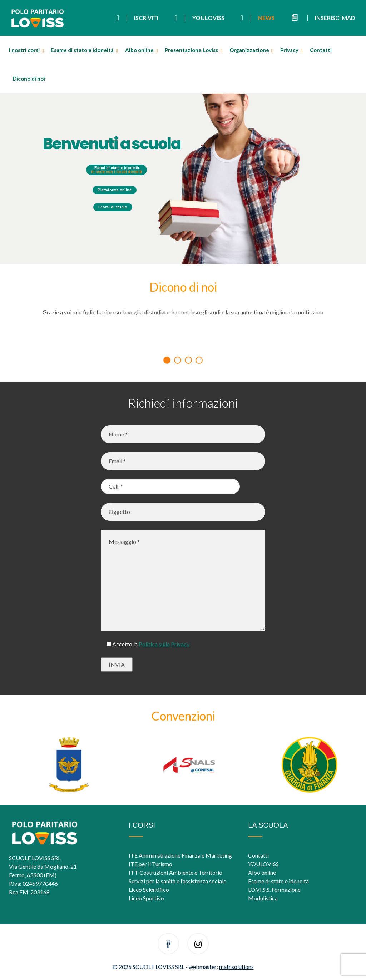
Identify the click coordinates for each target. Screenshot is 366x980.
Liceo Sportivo (146, 898)
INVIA (117, 664)
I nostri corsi (24, 50)
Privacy (289, 50)
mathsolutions (236, 967)
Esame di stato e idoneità (82, 50)
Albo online (139, 50)
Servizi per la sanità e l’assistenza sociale (177, 881)
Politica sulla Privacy (164, 644)
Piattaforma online (115, 190)
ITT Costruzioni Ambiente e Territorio (175, 872)
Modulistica (263, 898)
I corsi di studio (113, 207)
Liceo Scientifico (149, 890)
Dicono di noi (29, 79)
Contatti (321, 50)
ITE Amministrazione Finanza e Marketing (180, 855)
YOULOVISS (263, 864)
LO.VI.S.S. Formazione (274, 890)
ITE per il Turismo (150, 864)
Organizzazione (249, 50)
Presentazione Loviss (191, 50)
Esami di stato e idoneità (117, 170)
